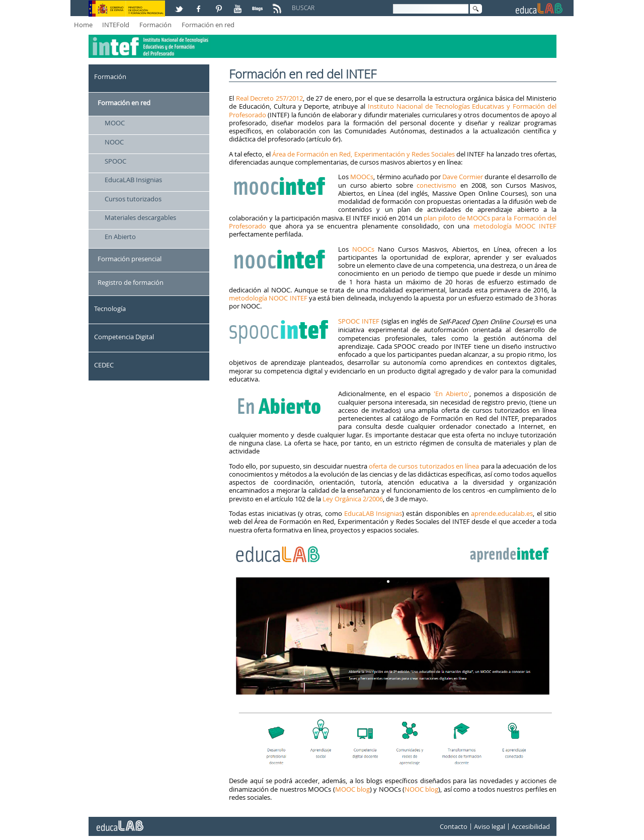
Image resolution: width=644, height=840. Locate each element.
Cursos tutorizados (133, 199)
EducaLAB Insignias (133, 180)
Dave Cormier (463, 177)
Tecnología (110, 309)
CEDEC (104, 365)
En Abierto (120, 237)
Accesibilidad (531, 826)
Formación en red (208, 25)
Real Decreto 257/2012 (269, 98)
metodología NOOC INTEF (268, 298)
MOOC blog (352, 789)
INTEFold (116, 25)
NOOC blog (421, 789)
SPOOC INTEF (359, 321)
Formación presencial (130, 259)
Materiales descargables (140, 217)
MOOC (115, 123)
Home (83, 25)
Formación (155, 25)
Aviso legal (490, 826)
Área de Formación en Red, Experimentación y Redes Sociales (364, 154)
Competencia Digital (124, 337)
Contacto (454, 826)
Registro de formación (131, 282)
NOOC (114, 142)
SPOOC (115, 161)
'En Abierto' (450, 394)
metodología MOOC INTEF (515, 226)
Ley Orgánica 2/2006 (353, 499)
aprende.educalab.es (502, 513)
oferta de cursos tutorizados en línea (424, 466)
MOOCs (362, 177)
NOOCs (363, 249)
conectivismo (436, 185)
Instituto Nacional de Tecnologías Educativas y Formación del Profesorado (393, 110)
